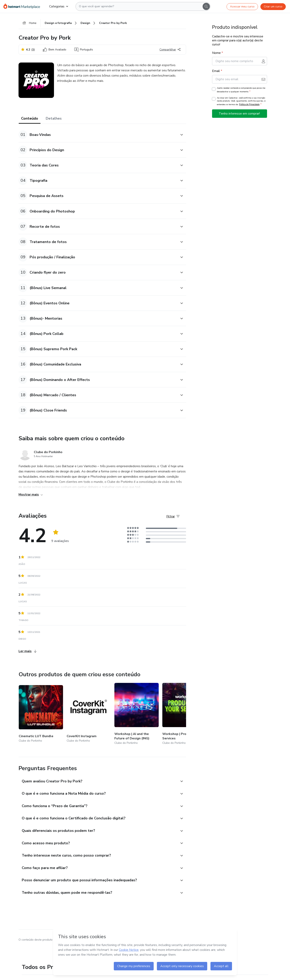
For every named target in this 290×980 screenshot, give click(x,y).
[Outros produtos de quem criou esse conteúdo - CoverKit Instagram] (89, 714)
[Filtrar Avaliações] (173, 516)
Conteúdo (30, 119)
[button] (98, 135)
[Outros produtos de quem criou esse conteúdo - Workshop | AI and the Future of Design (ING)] (137, 714)
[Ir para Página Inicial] (23, 6)
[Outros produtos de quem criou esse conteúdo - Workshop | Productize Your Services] (184, 714)
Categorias (59, 6)
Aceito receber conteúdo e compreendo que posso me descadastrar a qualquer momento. (241, 90)
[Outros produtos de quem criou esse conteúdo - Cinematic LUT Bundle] (41, 714)
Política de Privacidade (249, 105)
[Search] (206, 6)
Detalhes (54, 119)
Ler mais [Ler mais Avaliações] (27, 651)
